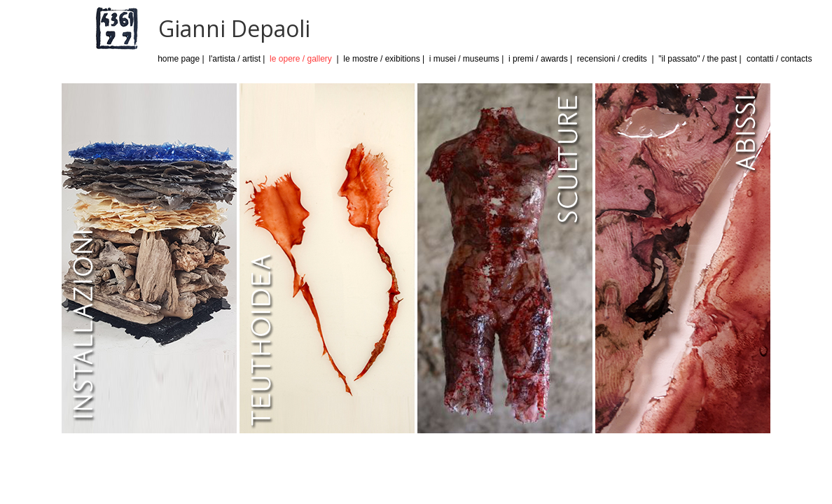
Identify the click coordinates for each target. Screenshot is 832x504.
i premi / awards (538, 59)
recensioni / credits (612, 59)
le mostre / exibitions (381, 59)
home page (179, 59)
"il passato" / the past (698, 59)
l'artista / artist (235, 59)
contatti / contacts (779, 59)
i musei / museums (464, 59)
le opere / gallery (301, 59)
